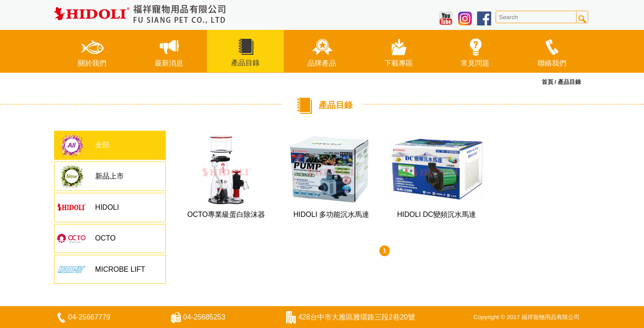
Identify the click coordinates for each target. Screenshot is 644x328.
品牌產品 (322, 51)
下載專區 (399, 51)
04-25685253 (204, 317)
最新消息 (169, 51)
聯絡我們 (552, 51)
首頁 (547, 82)
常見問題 (475, 51)
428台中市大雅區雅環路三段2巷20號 (356, 317)
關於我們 (92, 51)
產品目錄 (245, 50)
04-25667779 (89, 317)
